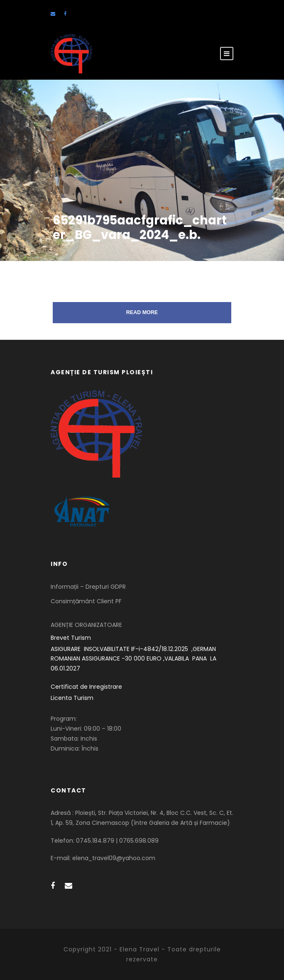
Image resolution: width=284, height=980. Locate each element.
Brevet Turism (71, 638)
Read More (142, 312)
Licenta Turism (72, 698)
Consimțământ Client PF (86, 601)
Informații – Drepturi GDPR (88, 587)
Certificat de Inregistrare (86, 687)
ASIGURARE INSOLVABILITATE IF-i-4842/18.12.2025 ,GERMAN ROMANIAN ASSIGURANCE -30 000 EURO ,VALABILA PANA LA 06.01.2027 (134, 659)
